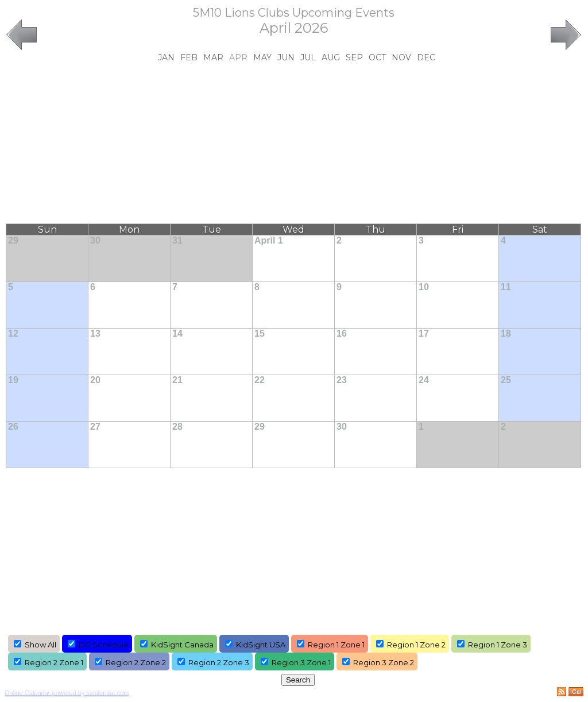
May (262, 57)
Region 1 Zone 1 (336, 645)
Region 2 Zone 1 (54, 662)
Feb (189, 57)
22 (260, 380)
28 (177, 427)
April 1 (269, 240)
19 (13, 380)
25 (506, 380)
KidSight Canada (182, 645)
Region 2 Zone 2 (136, 662)
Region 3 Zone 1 (301, 662)
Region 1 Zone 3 (498, 645)
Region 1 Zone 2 (416, 645)
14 (177, 333)
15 (260, 333)
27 (95, 427)
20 (95, 380)
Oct (377, 57)
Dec (426, 57)
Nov (401, 57)
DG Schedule (104, 645)
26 (13, 427)
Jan (166, 57)
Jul (308, 57)
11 (506, 287)
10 (424, 287)
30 (95, 240)
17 (424, 333)
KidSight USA (261, 645)
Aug (331, 57)
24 (424, 380)
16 (342, 333)
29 (13, 240)
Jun (286, 57)
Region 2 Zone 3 (219, 662)
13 (95, 333)
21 (177, 380)
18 (506, 333)
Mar (213, 57)
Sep (354, 57)
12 (13, 333)
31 (177, 240)
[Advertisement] (294, 143)
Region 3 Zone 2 (384, 662)
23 (342, 380)
